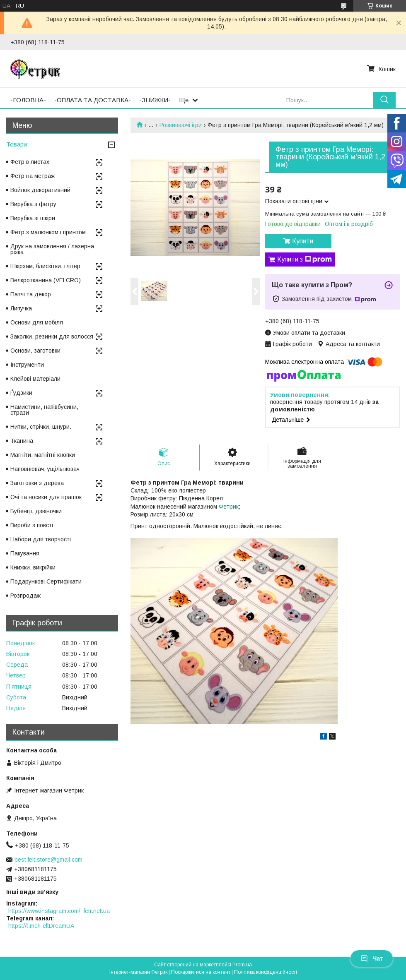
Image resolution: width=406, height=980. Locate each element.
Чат (372, 958)
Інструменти (27, 365)
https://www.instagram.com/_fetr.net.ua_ (61, 911)
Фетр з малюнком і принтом (48, 232)
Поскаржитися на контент (201, 972)
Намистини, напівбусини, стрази (44, 410)
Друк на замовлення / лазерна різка (52, 249)
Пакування (25, 553)
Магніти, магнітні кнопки (43, 455)
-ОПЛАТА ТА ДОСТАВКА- (93, 100)
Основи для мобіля (37, 322)
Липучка (21, 308)
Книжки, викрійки (33, 567)
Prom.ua (242, 965)
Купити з (304, 259)
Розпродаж (25, 596)
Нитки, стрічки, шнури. (41, 427)
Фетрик (229, 507)
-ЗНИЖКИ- (155, 100)
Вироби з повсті (32, 525)
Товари (17, 144)
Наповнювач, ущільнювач (45, 469)
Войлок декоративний (40, 190)
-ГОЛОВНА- (28, 100)
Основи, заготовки (35, 351)
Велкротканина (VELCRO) (46, 280)
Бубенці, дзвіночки (36, 511)
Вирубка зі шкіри (33, 218)
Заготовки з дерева (37, 483)
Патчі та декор (31, 294)
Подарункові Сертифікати (46, 581)
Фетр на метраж (33, 176)
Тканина (22, 441)
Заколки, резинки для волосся (52, 336)
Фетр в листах (30, 162)
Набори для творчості (41, 539)
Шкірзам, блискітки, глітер (45, 266)
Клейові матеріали (35, 379)
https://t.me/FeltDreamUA (41, 926)
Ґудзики (21, 393)
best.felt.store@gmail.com (48, 860)
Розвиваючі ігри (181, 125)
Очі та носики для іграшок (46, 497)
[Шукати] (384, 100)
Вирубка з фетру (33, 204)
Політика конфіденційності (266, 972)
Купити (303, 241)
